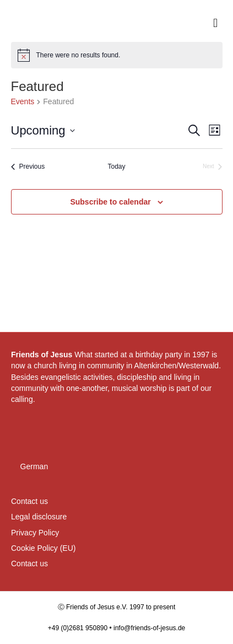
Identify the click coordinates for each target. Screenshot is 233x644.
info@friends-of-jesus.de (149, 628)
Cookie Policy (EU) (43, 548)
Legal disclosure (39, 517)
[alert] (117, 55)
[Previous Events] (28, 167)
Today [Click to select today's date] (116, 167)
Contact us (29, 501)
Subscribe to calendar (110, 202)
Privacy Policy (35, 533)
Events (23, 101)
